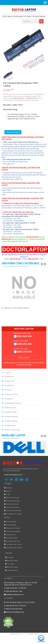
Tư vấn (8, 494)
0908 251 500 (24, 344)
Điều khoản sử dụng (12, 498)
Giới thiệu (9, 488)
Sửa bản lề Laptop (12, 538)
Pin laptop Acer (9, 377)
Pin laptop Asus (9, 381)
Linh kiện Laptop (12, 570)
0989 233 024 (24, 352)
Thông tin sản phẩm (13, 132)
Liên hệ (8, 491)
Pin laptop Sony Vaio (11, 394)
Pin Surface (8, 390)
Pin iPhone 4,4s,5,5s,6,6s (12, 430)
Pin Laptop (28, 16)
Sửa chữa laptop (11, 522)
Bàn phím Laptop (12, 561)
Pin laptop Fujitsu (10, 425)
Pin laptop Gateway (39, 16)
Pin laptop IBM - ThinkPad (13, 403)
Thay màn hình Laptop (13, 528)
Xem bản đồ (24, 358)
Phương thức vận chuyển (14, 514)
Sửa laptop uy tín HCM (13, 541)
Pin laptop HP (9, 399)
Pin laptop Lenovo (10, 408)
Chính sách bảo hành (13, 507)
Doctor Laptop (7, 16)
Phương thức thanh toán (14, 511)
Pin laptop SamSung (11, 416)
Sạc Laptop (11, 564)
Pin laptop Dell (9, 385)
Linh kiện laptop (18, 16)
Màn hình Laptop (12, 567)
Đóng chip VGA (11, 535)
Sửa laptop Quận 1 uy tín (14, 544)
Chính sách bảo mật (12, 504)
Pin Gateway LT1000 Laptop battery (15, 308)
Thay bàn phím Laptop (13, 531)
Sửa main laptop (11, 525)
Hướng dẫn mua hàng (13, 501)
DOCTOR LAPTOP (24, 634)
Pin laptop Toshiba (10, 412)
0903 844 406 (24, 336)
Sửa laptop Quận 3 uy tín (14, 548)
